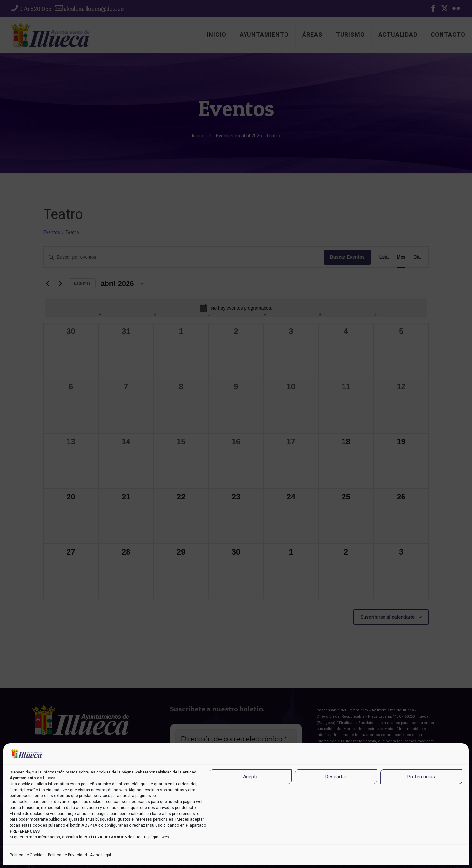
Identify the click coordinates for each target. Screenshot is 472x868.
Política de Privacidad (67, 855)
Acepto (251, 777)
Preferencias (421, 777)
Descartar (336, 777)
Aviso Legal (101, 855)
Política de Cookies (27, 855)
